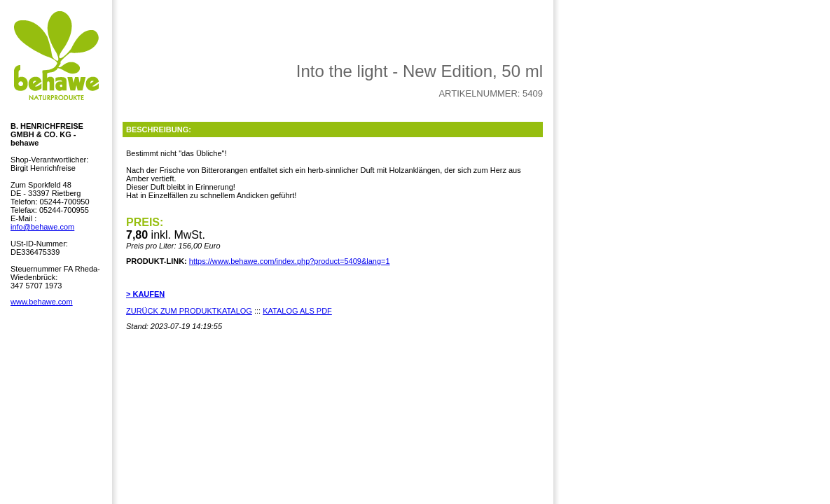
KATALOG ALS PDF (297, 311)
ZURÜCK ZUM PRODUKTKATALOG (189, 311)
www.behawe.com (42, 302)
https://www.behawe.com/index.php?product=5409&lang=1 (290, 261)
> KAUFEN (145, 294)
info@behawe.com (42, 227)
